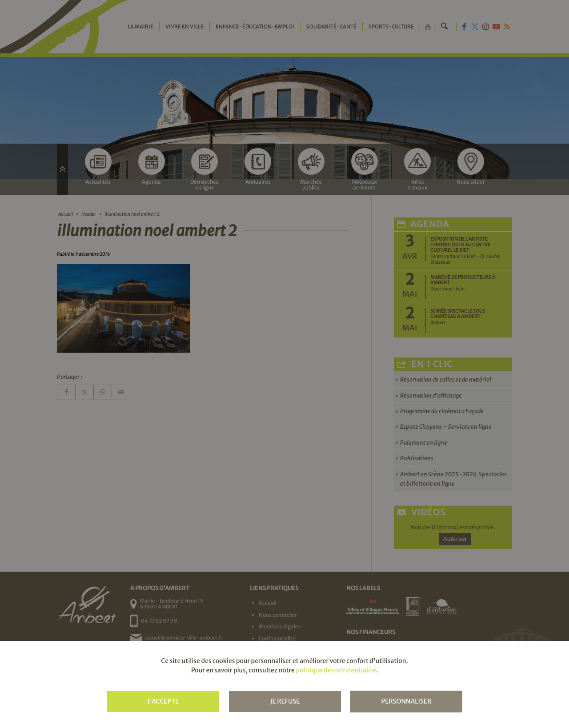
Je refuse (285, 701)
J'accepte (163, 701)
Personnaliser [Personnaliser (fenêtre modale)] (406, 701)
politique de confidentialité (336, 670)
